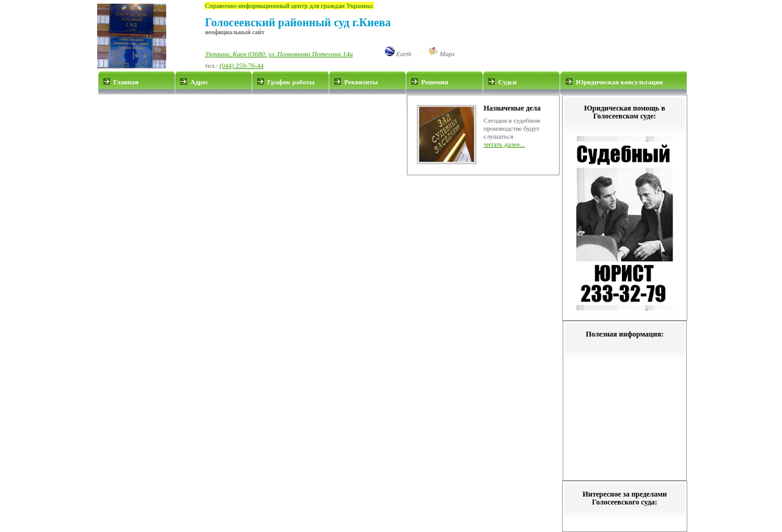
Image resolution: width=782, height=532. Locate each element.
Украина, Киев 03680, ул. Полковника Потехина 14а (279, 54)
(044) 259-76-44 (241, 65)
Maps (441, 54)
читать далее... (505, 144)
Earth (398, 54)
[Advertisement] (252, 135)
